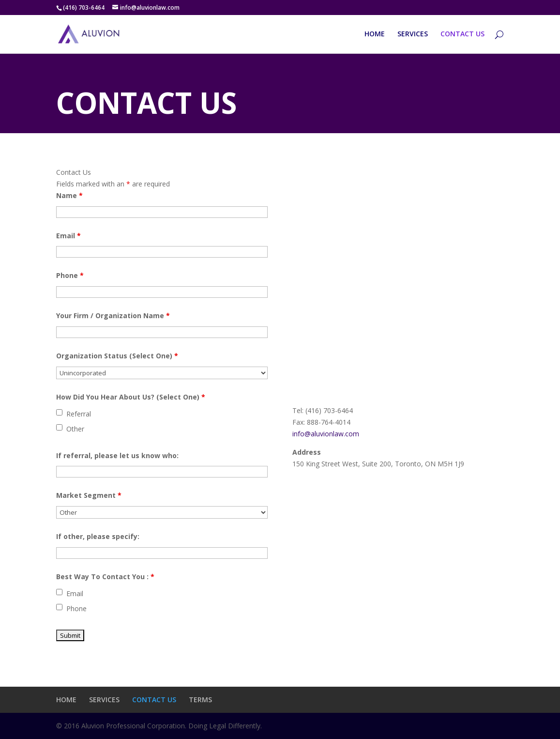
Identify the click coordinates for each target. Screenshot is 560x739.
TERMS (200, 700)
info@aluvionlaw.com (326, 434)
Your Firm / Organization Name (113, 316)
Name (69, 195)
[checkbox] (59, 412)
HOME (375, 34)
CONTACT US (462, 34)
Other (75, 429)
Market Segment (89, 495)
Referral (79, 414)
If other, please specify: (98, 536)
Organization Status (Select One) (117, 356)
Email (68, 236)
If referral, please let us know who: (117, 455)
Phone (70, 275)
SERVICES (413, 34)
